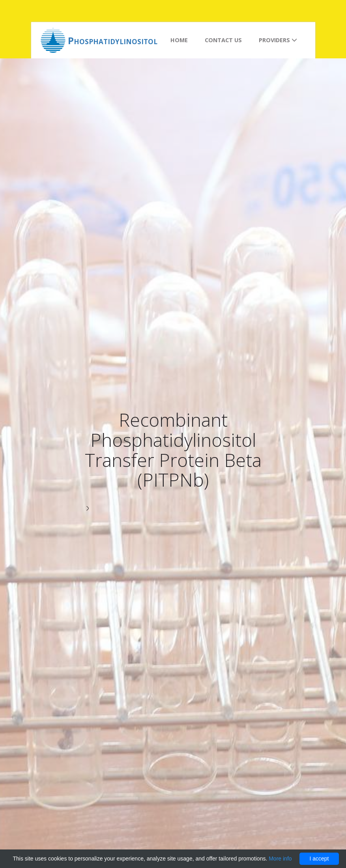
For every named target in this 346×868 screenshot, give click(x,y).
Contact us (223, 40)
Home (179, 40)
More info (280, 859)
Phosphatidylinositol (113, 40)
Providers (278, 40)
